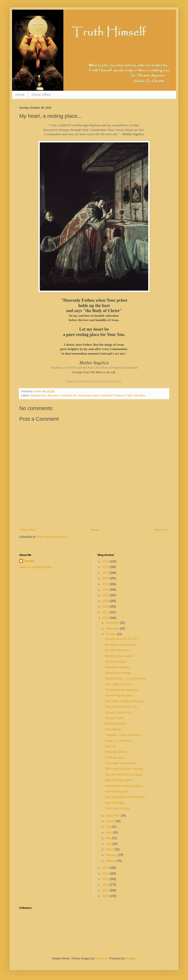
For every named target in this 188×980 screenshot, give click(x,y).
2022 (106, 584)
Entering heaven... (117, 724)
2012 (106, 885)
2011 (106, 890)
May (109, 838)
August (111, 821)
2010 (106, 896)
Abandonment (38, 395)
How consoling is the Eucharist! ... (127, 797)
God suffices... (114, 729)
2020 (106, 595)
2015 (106, 868)
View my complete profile (35, 567)
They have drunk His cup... (122, 707)
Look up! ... (112, 746)
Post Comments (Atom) (52, 537)
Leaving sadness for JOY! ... (123, 639)
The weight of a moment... (122, 763)
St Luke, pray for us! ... (119, 713)
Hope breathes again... (119, 780)
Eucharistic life (69, 395)
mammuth (101, 959)
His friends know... (117, 662)
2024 (106, 573)
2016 (106, 618)
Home (20, 95)
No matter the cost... (118, 650)
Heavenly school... (117, 752)
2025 (106, 567)
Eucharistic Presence (112, 395)
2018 (106, 607)
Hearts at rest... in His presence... (126, 679)
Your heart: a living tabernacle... (125, 701)
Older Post (161, 530)
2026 (106, 561)
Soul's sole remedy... (118, 808)
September (113, 816)
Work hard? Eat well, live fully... (125, 769)
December (113, 623)
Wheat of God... (115, 718)
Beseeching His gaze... (120, 695)
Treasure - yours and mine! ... (124, 735)
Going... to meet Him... (119, 741)
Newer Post (28, 530)
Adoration (53, 395)
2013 (106, 879)
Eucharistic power (89, 395)
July (109, 827)
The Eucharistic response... (122, 690)
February (112, 855)
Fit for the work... (116, 758)
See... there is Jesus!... (120, 684)
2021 (106, 590)
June (109, 833)
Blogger (131, 959)
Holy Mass (140, 395)
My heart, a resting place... (122, 645)
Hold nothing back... (118, 791)
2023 (106, 578)
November (113, 629)
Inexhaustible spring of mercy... (125, 786)
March (110, 849)
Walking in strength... (118, 667)
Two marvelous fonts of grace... (125, 775)
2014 (106, 874)
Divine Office (41, 95)
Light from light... (116, 803)
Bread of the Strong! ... (119, 673)
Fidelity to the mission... (120, 656)
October (111, 634)
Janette (29, 561)
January (111, 861)
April (109, 844)
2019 (106, 601)
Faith (129, 395)
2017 (106, 612)
